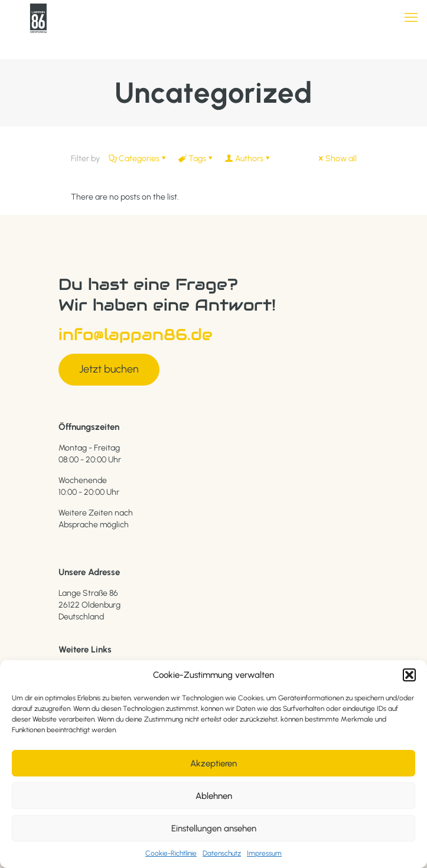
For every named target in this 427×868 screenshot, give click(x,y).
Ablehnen (214, 796)
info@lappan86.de (136, 335)
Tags (196, 159)
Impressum (264, 853)
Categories (138, 159)
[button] (409, 675)
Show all (337, 159)
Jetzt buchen (109, 369)
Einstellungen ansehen (214, 828)
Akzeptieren (213, 763)
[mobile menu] (411, 18)
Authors (248, 159)
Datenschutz (222, 853)
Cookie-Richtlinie (171, 853)
